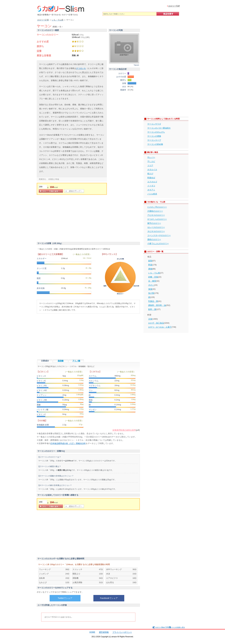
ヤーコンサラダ (154, 124)
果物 (150, 269)
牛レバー (151, 157)
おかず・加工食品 (156, 323)
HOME (92, 632)
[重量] (43, 187)
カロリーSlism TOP (162, 627)
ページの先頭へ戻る (178, 627)
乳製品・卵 (153, 301)
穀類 (150, 261)
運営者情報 (104, 632)
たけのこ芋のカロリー (157, 207)
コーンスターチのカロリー (159, 235)
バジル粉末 (152, 194)
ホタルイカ (152, 170)
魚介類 (151, 293)
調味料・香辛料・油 (157, 305)
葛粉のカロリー (154, 239)
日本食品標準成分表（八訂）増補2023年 (68, 443)
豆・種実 (152, 281)
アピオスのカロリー (156, 215)
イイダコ (151, 186)
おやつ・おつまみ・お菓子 (160, 327)
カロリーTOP (174, 6)
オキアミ (151, 190)
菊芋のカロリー (154, 223)
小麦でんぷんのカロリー (158, 243)
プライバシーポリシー (122, 632)
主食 (150, 319)
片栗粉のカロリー (155, 211)
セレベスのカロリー (156, 227)
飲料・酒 (152, 309)
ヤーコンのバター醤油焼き (159, 128)
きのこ (151, 285)
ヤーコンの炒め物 (155, 144)
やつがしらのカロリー (157, 219)
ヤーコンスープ (154, 140)
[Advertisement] (62, 219)
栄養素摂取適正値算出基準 (124, 430)
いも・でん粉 (154, 273)
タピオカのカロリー (156, 231)
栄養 (39, 51)
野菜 (150, 265)
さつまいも (81, 68)
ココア (150, 165)
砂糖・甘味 (153, 277)
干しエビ (151, 161)
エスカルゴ (152, 182)
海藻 (150, 289)
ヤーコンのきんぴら (156, 132)
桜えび (150, 174)
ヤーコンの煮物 (154, 136)
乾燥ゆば (151, 178)
